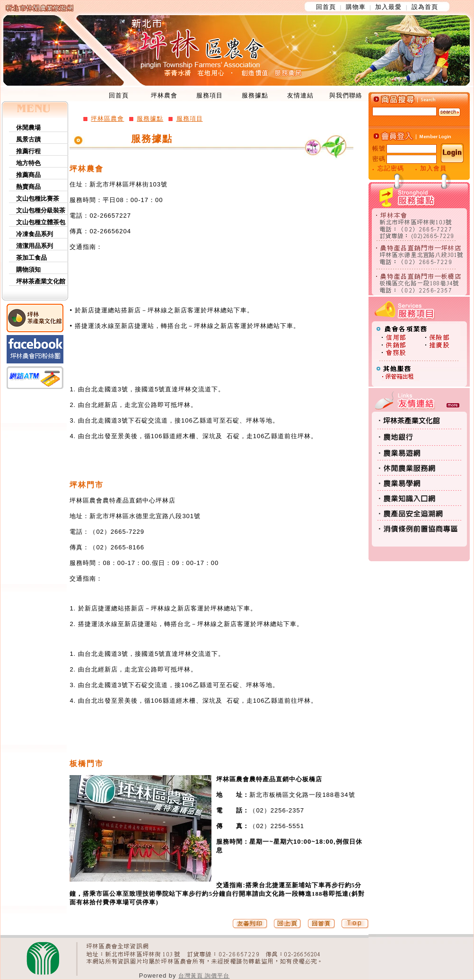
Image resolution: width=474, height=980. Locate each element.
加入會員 (433, 168)
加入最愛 (388, 7)
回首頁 (326, 7)
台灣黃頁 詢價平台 (204, 976)
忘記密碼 (391, 168)
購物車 (356, 7)
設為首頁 (425, 7)
